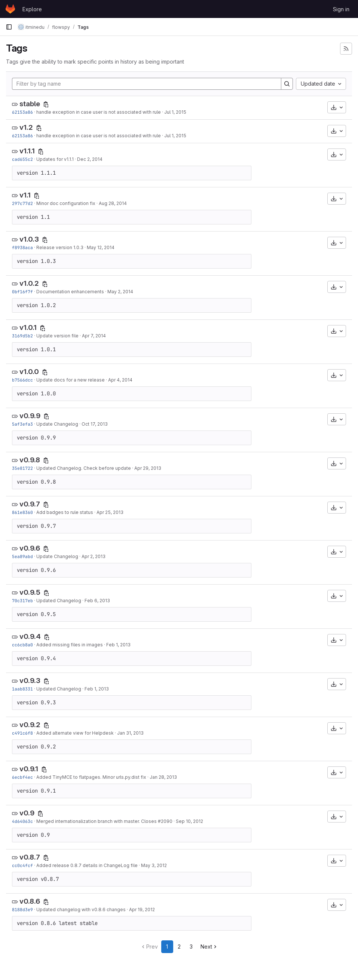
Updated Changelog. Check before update (84, 468)
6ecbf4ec (22, 777)
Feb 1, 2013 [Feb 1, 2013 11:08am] (97, 689)
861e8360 (22, 512)
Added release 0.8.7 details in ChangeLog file (87, 865)
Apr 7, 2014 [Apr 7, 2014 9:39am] (94, 336)
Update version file (57, 336)
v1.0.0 (29, 372)
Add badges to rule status (65, 512)
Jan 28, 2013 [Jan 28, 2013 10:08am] (163, 777)
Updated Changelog (59, 601)
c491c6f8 (22, 733)
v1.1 (25, 195)
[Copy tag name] (46, 104)
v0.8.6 (30, 901)
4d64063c (22, 821)
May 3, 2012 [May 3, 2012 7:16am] (154, 865)
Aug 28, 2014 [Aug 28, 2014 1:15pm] (113, 203)
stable (30, 104)
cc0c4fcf (22, 865)
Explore (32, 9)
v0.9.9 (30, 416)
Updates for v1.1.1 (55, 159)
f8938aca (22, 247)
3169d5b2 (22, 336)
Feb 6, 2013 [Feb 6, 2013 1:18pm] (97, 601)
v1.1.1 (27, 151)
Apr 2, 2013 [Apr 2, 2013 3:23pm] (94, 556)
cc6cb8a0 (22, 645)
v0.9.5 (30, 592)
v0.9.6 (30, 548)
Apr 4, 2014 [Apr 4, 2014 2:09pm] (120, 380)
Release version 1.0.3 (60, 247)
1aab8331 (22, 689)
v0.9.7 (30, 504)
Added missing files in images (70, 645)
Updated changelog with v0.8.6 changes (81, 909)
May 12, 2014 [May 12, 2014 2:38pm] (101, 247)
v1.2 (26, 127)
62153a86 (22, 112)
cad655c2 (22, 159)
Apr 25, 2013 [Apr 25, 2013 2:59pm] (110, 512)
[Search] (287, 84)
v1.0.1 (28, 327)
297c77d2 (22, 203)
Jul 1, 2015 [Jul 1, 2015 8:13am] (175, 112)
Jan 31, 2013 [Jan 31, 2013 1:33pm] (130, 733)
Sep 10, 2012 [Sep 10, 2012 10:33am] (189, 821)
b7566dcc (22, 380)
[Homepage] (10, 9)
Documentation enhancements (70, 292)
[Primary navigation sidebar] (9, 27)
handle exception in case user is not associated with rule (99, 112)
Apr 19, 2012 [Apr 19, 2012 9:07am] (142, 909)
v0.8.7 (30, 857)
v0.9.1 (29, 769)
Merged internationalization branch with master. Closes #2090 (104, 821)
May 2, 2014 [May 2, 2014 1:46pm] (120, 292)
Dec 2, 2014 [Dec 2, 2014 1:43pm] (90, 159)
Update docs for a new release (71, 380)
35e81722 (22, 468)
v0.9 (27, 813)
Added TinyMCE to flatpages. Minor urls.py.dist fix (91, 777)
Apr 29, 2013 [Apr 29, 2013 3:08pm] (148, 468)
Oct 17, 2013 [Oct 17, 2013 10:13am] (95, 424)
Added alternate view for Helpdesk (75, 733)
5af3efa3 (22, 424)
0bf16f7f (22, 292)
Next (209, 947)
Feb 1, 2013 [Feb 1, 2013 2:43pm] (118, 645)
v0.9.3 (30, 681)
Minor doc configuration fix (66, 203)
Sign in (341, 9)
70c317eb (22, 601)
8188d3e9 (22, 909)
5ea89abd (22, 556)
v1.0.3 (29, 239)
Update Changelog (57, 424)
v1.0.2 (29, 283)
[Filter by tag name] (147, 84)
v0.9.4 (30, 636)
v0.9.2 (30, 725)
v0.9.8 (30, 460)
